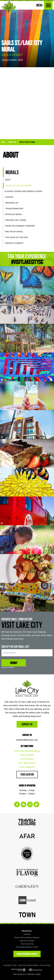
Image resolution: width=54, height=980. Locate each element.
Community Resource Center (27, 947)
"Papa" (8, 180)
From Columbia (27, 755)
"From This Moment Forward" (20, 226)
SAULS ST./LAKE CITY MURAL (27, 142)
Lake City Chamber (27, 941)
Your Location (27, 774)
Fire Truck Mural (14, 232)
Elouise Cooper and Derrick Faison (23, 191)
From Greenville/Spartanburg (27, 751)
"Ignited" (9, 197)
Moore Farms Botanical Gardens (27, 938)
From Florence (27, 759)
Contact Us (27, 724)
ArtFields (27, 934)
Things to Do (12, 142)
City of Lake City (27, 944)
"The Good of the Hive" (17, 237)
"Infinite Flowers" (14, 243)
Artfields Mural (13, 214)
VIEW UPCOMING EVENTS (27, 954)
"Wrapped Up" (12, 203)
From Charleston (27, 767)
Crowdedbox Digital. (33, 974)
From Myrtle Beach (27, 763)
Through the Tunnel (16, 220)
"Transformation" (14, 209)
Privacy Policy (45, 965)
